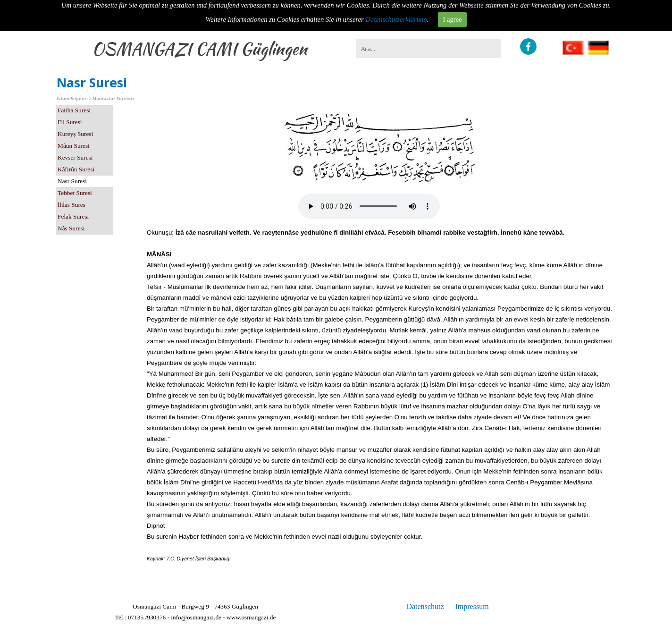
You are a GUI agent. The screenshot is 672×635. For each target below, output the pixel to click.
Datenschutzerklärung (396, 19)
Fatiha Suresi (74, 110)
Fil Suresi (70, 122)
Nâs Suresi (71, 228)
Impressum (472, 606)
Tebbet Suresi (75, 193)
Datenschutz (425, 606)
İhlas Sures (71, 205)
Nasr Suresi (72, 181)
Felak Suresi (73, 216)
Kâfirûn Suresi (76, 169)
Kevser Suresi (75, 157)
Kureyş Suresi (75, 134)
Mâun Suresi (74, 146)
